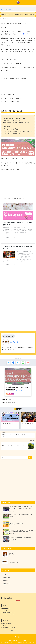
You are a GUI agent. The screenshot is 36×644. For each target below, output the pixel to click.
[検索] (30, 457)
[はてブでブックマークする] (18, 363)
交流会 (15, 402)
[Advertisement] (18, 308)
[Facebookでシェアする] (13, 363)
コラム (5, 574)
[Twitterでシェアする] (9, 363)
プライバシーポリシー (22, 640)
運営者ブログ (6, 584)
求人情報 (5, 581)
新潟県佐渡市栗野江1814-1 (8, 613)
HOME (18, 637)
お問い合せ (12, 640)
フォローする (20, 390)
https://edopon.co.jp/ (7, 630)
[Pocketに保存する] (28, 363)
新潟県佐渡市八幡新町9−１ (8, 628)
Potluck (9, 402)
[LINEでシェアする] (23, 363)
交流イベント (12, 400)
